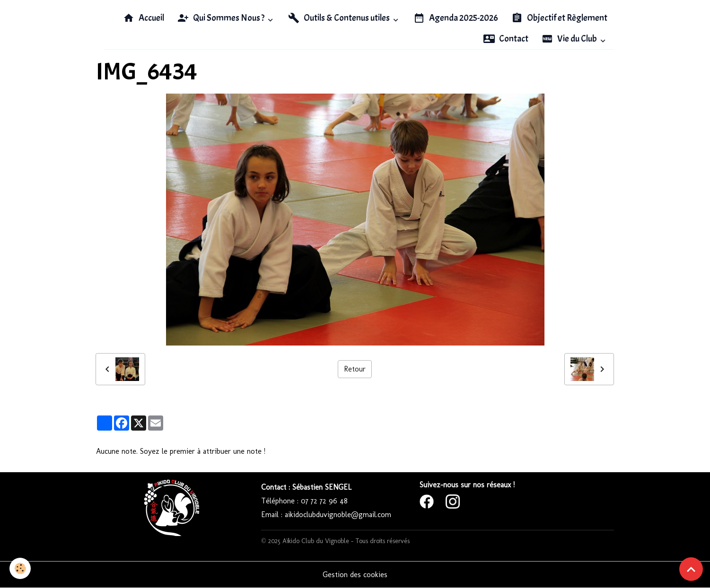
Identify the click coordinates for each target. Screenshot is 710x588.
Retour (355, 369)
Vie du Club (570, 39)
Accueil (144, 18)
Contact (506, 39)
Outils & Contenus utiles (340, 18)
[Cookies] (20, 568)
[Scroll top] (691, 569)
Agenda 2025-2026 (456, 18)
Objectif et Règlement (559, 18)
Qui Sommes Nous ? (222, 18)
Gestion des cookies (355, 575)
